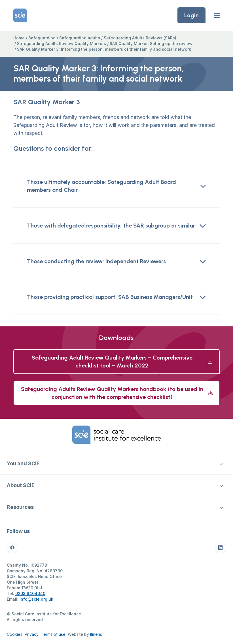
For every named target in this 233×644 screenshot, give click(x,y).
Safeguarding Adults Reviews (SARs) (140, 38)
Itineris (96, 634)
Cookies (15, 634)
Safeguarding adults (80, 38)
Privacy (32, 634)
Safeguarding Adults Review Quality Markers (62, 43)
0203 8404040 (30, 593)
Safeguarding (42, 38)
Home (19, 38)
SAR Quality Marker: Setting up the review (151, 43)
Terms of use (53, 634)
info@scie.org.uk (36, 599)
